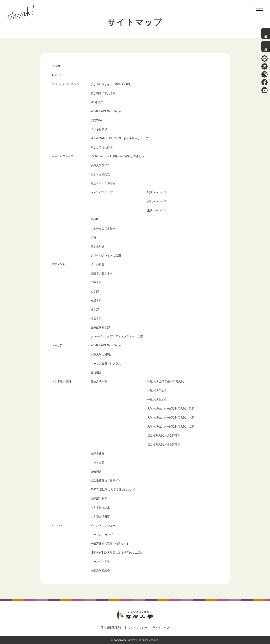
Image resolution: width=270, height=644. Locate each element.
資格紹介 (96, 372)
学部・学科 (59, 264)
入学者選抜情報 (266, 33)
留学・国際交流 (100, 174)
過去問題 (96, 472)
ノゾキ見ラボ (99, 129)
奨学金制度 (97, 246)
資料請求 (266, 46)
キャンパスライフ (63, 156)
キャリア (57, 345)
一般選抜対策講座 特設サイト (110, 544)
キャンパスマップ (102, 192)
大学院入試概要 (100, 517)
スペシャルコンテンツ (65, 84)
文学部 (95, 291)
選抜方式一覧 (99, 381)
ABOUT (56, 75)
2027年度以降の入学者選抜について (113, 489)
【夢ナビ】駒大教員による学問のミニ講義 (117, 553)
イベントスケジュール (104, 526)
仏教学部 (96, 282)
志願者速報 (97, 454)
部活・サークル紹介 (103, 183)
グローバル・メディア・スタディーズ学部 (117, 336)
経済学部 (96, 300)
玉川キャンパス (157, 210)
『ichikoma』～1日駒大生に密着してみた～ (117, 156)
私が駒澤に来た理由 (103, 93)
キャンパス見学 (100, 562)
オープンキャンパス (103, 535)
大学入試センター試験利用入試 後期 (171, 426)
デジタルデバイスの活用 (106, 255)
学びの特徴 (97, 264)
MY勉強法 (97, 102)
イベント (57, 526)
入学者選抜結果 (100, 508)
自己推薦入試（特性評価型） (165, 444)
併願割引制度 (99, 499)
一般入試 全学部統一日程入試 (165, 381)
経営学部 (96, 318)
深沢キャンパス (157, 201)
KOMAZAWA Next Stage (106, 111)
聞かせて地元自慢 (102, 147)
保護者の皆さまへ (102, 273)
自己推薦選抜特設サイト (106, 480)
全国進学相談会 (100, 571)
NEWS (56, 66)
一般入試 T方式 (157, 390)
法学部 (95, 309)
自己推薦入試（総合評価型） (165, 435)
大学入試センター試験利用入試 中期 (171, 418)
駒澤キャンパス (157, 192)
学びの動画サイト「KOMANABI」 (112, 84)
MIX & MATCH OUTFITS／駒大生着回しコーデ (120, 138)
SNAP (94, 219)
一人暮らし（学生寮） (104, 228)
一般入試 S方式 (157, 400)
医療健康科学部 (100, 327)
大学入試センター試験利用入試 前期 (171, 409)
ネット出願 (97, 463)
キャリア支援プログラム (106, 364)
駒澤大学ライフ (100, 165)
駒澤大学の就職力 (102, 355)
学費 (93, 237)
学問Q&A (96, 120)
